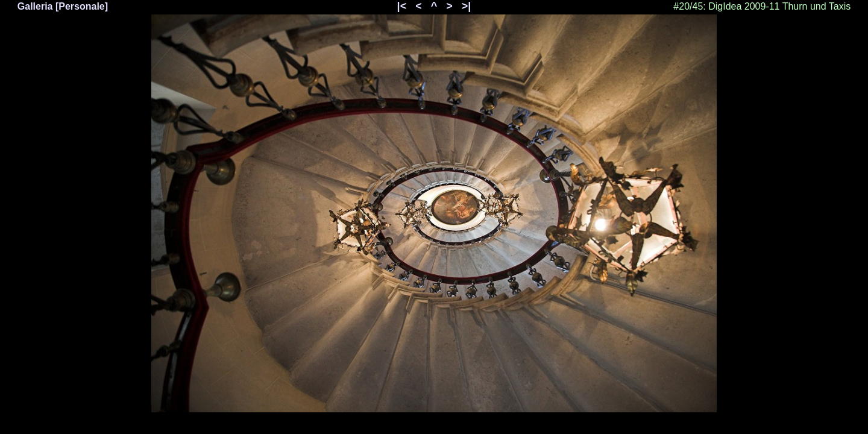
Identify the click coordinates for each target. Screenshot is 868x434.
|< (402, 6)
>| (467, 6)
